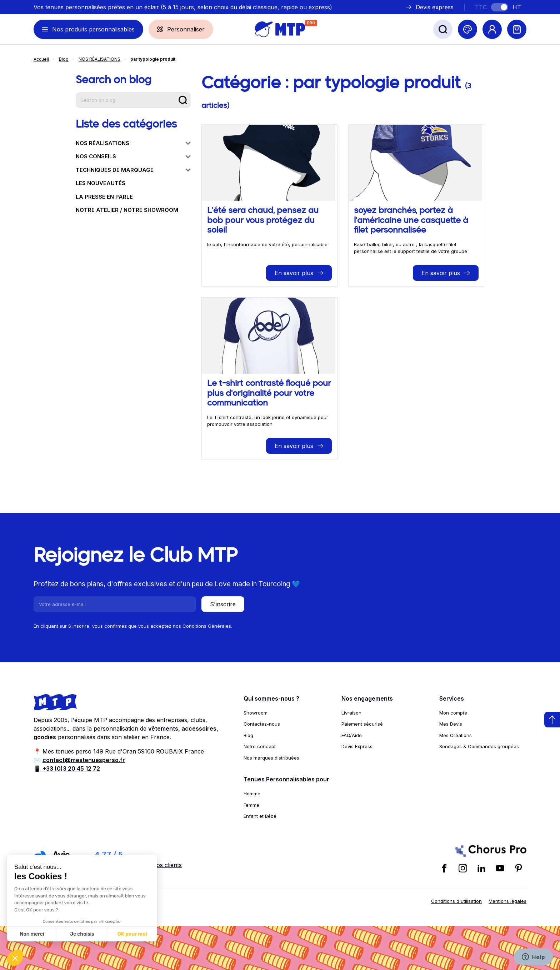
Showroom (256, 713)
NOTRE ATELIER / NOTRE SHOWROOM (127, 210)
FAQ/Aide (352, 735)
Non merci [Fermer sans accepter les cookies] (32, 934)
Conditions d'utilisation (456, 901)
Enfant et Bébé (260, 816)
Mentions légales (507, 901)
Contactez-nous (262, 724)
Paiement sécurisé (362, 724)
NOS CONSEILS (133, 156)
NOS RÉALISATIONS (99, 59)
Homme (252, 794)
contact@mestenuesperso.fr (84, 760)
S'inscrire (223, 604)
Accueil (41, 59)
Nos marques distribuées (271, 758)
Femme (251, 805)
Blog (64, 59)
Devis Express (357, 746)
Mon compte (453, 713)
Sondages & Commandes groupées (479, 746)
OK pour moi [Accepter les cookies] (132, 934)
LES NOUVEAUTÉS (101, 183)
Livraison (351, 713)
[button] (15, 958)
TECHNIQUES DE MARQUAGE (133, 170)
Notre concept (260, 746)
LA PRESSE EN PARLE (104, 197)
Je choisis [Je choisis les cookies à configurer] (82, 934)
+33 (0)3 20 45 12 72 (71, 768)
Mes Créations (456, 735)
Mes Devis (451, 724)
